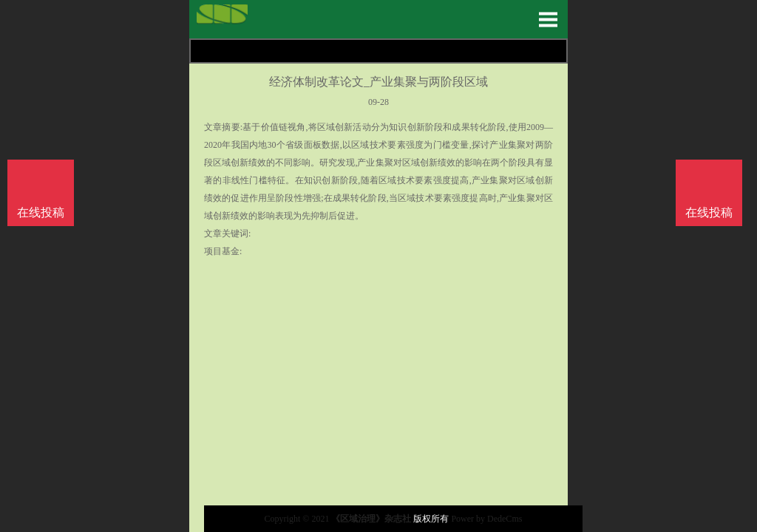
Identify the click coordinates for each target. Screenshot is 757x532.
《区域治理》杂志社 (371, 519)
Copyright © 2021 (298, 519)
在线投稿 (709, 212)
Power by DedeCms (486, 519)
